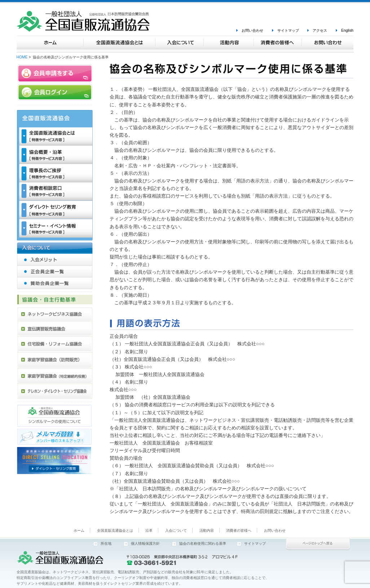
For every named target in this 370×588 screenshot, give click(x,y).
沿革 (149, 530)
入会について (176, 530)
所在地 (106, 543)
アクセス (320, 30)
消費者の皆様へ (239, 530)
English (347, 30)
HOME (22, 57)
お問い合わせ (252, 30)
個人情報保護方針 (145, 543)
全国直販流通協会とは (115, 530)
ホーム (79, 530)
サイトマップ (288, 30)
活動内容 (207, 530)
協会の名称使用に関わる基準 (203, 543)
